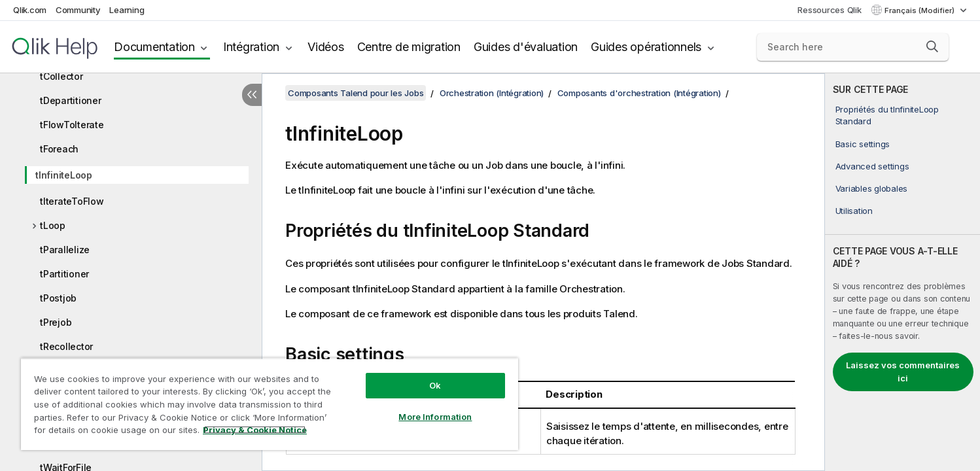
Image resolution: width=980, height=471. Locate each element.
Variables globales (872, 188)
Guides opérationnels (646, 47)
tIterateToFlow (72, 201)
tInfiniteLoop (64, 175)
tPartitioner (64, 274)
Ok (435, 385)
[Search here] (853, 47)
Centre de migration (409, 47)
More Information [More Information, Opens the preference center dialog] (435, 417)
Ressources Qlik (829, 10)
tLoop (53, 225)
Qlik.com (30, 10)
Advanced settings (872, 166)
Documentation (154, 47)
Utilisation (854, 211)
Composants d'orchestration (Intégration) (639, 93)
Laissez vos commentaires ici (903, 372)
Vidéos (326, 47)
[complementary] (902, 272)
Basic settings (863, 144)
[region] (270, 404)
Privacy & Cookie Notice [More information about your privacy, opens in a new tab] (255, 430)
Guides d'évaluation (526, 47)
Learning (127, 10)
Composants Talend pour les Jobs (356, 93)
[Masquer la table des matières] (252, 95)
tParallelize (65, 250)
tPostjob (58, 298)
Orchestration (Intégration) (492, 93)
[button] (932, 46)
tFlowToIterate (72, 125)
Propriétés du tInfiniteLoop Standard (887, 115)
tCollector (61, 76)
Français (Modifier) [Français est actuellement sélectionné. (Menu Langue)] (920, 10)
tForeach (59, 149)
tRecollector (66, 346)
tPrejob (56, 322)
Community (78, 10)
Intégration (251, 47)
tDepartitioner (71, 100)
